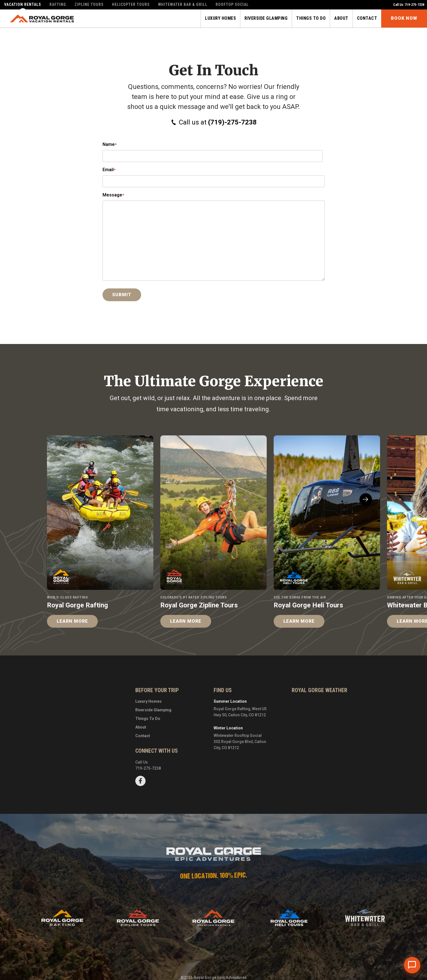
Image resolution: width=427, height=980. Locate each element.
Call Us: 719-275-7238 (409, 5)
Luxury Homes (148, 701)
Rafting (58, 5)
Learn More (72, 621)
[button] (366, 499)
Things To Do (148, 719)
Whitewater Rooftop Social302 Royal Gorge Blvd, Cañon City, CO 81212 (240, 742)
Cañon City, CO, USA (320, 719)
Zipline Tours (89, 5)
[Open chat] (412, 965)
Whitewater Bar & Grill (183, 5)
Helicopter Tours (131, 5)
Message (113, 195)
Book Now (404, 18)
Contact (143, 736)
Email (109, 170)
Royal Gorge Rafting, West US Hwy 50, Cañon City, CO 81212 (240, 712)
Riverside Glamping (153, 710)
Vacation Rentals (23, 5)
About (141, 727)
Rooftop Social (233, 5)
